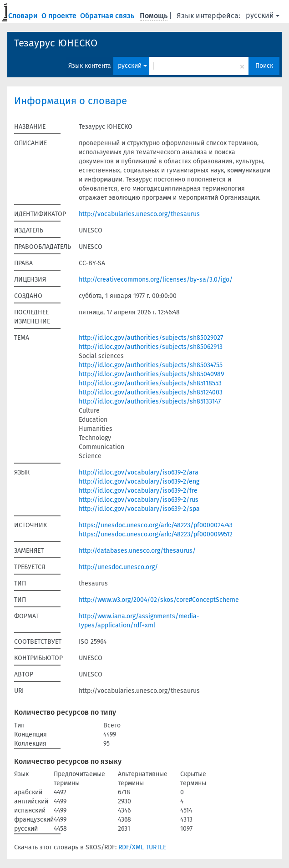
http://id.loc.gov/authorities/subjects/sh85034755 (151, 365)
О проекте (60, 16)
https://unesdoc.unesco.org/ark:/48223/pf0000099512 (156, 534)
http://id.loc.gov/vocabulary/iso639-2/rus (139, 500)
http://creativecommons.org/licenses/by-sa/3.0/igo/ (156, 280)
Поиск (264, 66)
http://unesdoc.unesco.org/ (118, 567)
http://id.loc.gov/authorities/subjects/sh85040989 (151, 374)
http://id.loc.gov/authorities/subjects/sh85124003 (151, 392)
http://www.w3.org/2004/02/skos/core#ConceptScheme (159, 600)
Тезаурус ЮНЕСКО (56, 43)
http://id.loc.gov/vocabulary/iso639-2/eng (139, 482)
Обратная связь (108, 16)
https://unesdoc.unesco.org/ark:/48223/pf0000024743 (156, 525)
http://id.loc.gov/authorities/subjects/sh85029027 (151, 338)
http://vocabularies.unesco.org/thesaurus (139, 214)
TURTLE (156, 847)
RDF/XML (131, 847)
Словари (24, 16)
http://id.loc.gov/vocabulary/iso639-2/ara (139, 472)
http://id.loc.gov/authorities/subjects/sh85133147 (150, 401)
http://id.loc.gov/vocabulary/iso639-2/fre (138, 491)
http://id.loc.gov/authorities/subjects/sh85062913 (151, 347)
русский (263, 15)
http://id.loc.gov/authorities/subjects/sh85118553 (150, 383)
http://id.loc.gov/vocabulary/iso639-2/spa (139, 509)
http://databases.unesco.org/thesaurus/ (137, 551)
